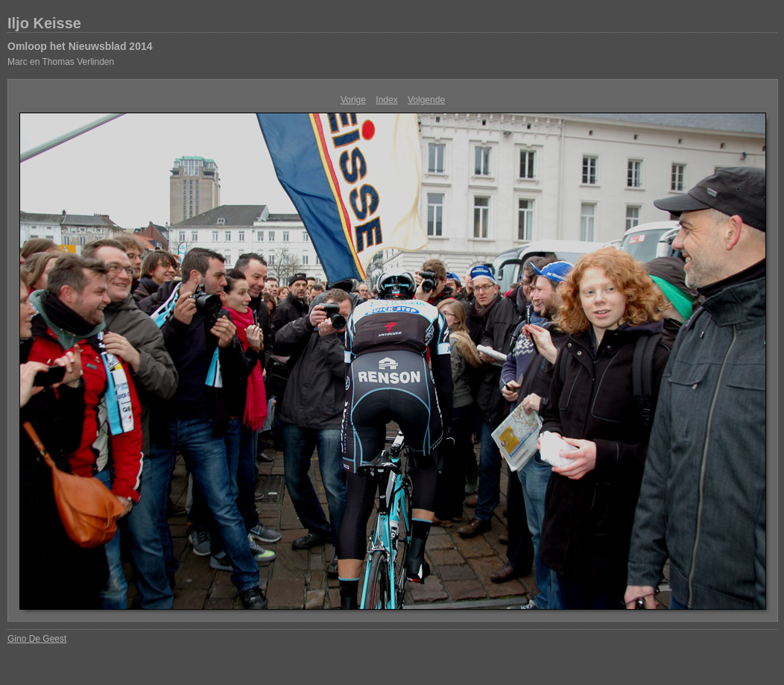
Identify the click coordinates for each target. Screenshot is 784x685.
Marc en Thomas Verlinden (61, 62)
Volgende (426, 100)
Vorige (353, 100)
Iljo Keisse (44, 23)
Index (386, 100)
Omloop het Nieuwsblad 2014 (80, 46)
